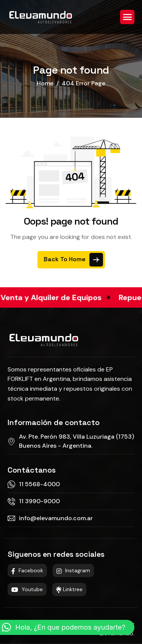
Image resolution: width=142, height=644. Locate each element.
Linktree (69, 589)
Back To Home (73, 260)
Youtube (27, 589)
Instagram (73, 570)
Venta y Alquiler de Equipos (54, 297)
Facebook (27, 570)
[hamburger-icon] (127, 17)
